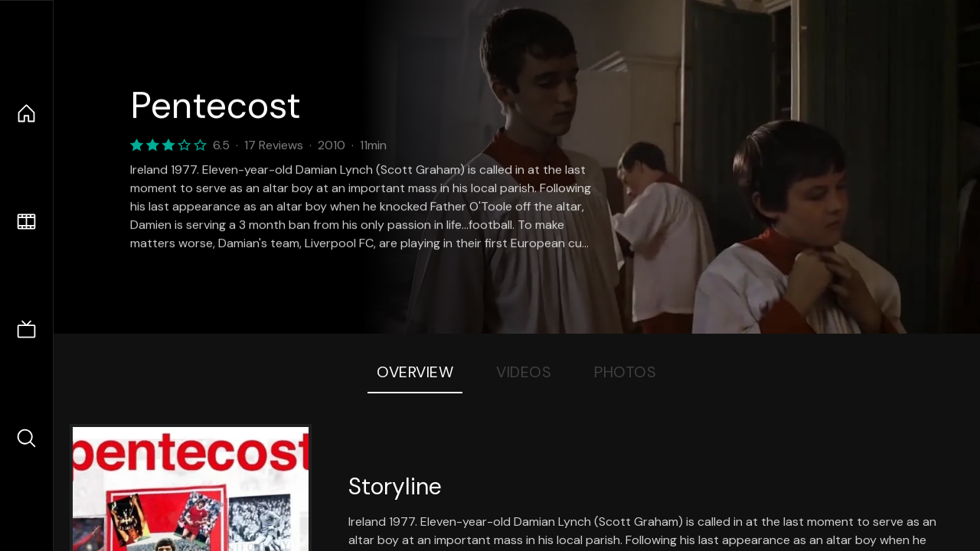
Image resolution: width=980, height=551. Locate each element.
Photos (625, 372)
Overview (415, 372)
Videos (524, 372)
